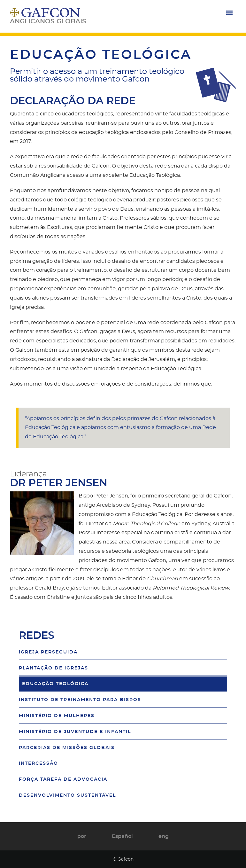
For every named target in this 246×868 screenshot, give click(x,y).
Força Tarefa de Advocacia (63, 779)
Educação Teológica (55, 684)
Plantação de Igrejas (54, 668)
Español (122, 836)
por (82, 836)
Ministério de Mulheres (57, 716)
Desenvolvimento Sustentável (67, 795)
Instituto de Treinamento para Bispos (80, 700)
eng (164, 836)
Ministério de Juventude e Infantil (75, 732)
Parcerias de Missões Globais (67, 748)
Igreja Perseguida (48, 652)
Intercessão (38, 763)
